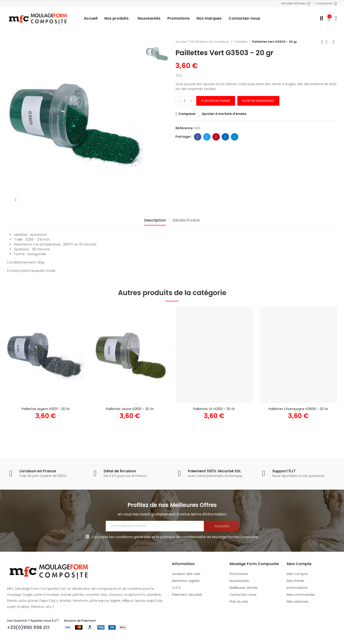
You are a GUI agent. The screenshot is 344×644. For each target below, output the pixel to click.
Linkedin (225, 137)
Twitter (207, 137)
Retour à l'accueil (328, 42)
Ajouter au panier (216, 101)
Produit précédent (322, 42)
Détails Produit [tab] (186, 220)
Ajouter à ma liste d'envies (224, 114)
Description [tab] (155, 220)
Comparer (187, 114)
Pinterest (216, 137)
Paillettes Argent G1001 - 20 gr (46, 409)
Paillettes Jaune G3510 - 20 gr (130, 409)
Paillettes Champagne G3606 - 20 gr (298, 409)
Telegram (235, 137)
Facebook (198, 137)
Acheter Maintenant (258, 101)
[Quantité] (185, 101)
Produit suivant (334, 42)
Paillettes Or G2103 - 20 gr (214, 409)
